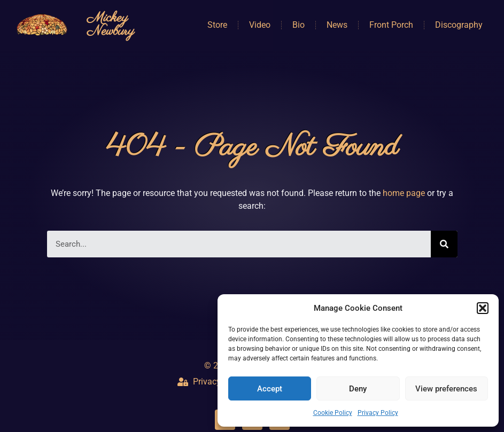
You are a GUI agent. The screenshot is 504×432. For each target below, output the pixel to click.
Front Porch (391, 25)
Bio (298, 25)
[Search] (444, 244)
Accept (270, 389)
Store (217, 25)
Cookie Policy (333, 413)
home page (404, 193)
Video (260, 25)
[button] (483, 308)
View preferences (446, 389)
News (337, 25)
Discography (459, 25)
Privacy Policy (378, 413)
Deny (358, 389)
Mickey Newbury (111, 25)
